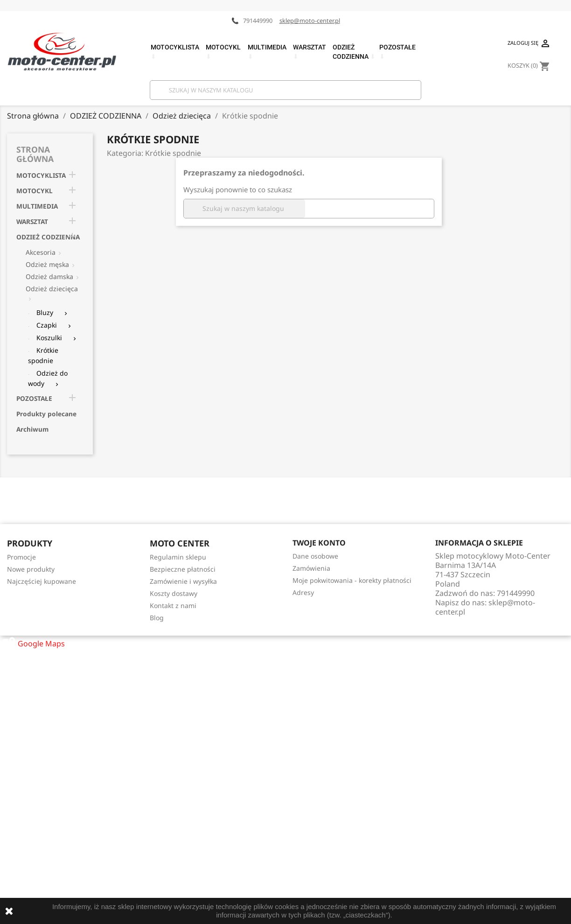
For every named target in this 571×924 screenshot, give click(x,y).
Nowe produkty (31, 569)
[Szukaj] (285, 90)
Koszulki (49, 338)
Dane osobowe (315, 556)
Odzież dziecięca (52, 289)
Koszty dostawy (174, 593)
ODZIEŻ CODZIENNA (48, 237)
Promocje (21, 557)
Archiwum (32, 429)
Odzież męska (47, 264)
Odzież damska (49, 276)
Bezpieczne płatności (183, 569)
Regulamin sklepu (178, 557)
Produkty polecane (46, 414)
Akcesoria (41, 252)
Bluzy (45, 312)
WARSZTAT (32, 221)
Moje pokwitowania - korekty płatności (352, 580)
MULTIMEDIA (37, 206)
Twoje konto (319, 543)
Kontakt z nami (173, 605)
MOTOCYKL (35, 191)
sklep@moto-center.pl (310, 21)
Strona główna (35, 154)
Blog (157, 618)
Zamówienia (311, 568)
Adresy (303, 592)
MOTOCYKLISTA (41, 175)
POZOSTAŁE (34, 398)
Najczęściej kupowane (42, 581)
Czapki (47, 325)
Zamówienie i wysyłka (183, 581)
